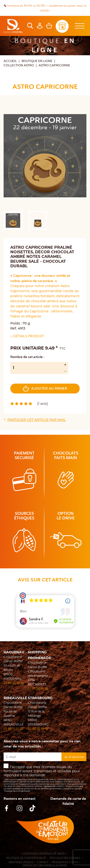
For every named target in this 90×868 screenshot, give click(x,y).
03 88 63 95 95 (14, 683)
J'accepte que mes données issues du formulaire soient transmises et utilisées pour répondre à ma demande (45, 778)
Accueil (10, 61)
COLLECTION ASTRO (19, 66)
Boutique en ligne (37, 61)
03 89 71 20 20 (14, 729)
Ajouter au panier (45, 389)
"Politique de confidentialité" (17, 791)
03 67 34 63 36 (38, 689)
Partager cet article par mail (37, 420)
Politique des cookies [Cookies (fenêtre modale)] (65, 858)
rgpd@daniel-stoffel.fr (54, 786)
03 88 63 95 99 (38, 729)
